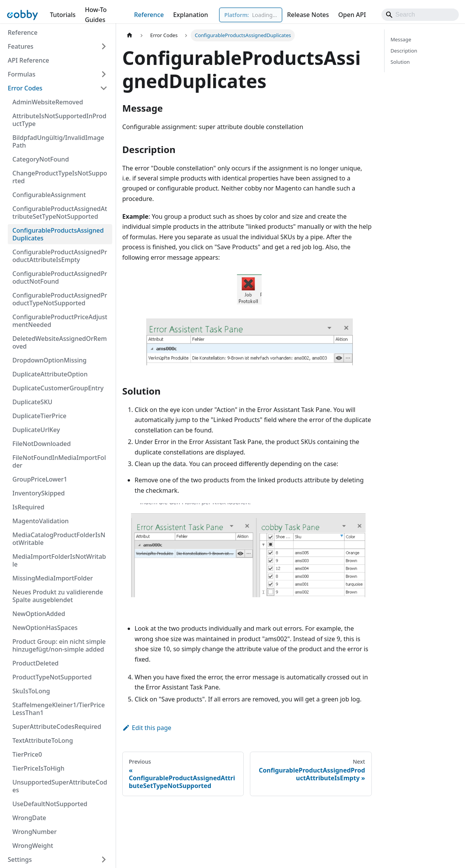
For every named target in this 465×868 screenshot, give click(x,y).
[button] (58, 46)
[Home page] (130, 35)
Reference (149, 15)
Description (404, 51)
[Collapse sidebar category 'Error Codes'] (104, 88)
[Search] (420, 15)
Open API (352, 15)
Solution (400, 62)
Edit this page (147, 728)
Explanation (190, 15)
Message (401, 39)
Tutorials (63, 15)
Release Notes (308, 15)
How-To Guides (96, 15)
